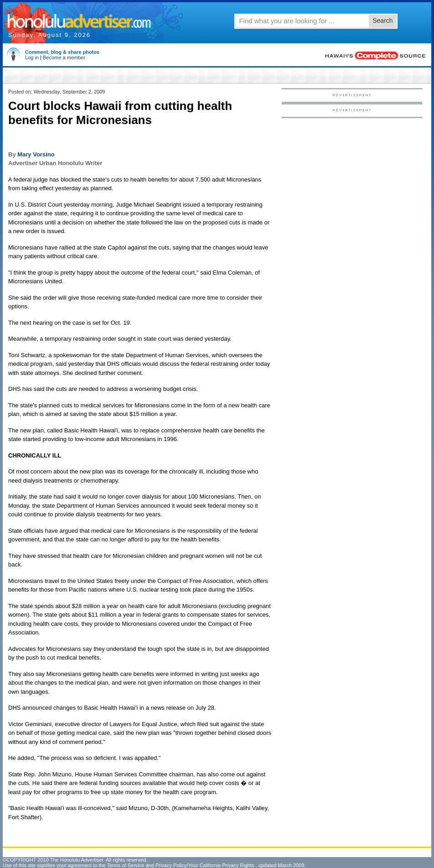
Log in (32, 57)
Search (382, 21)
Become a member (64, 57)
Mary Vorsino (36, 154)
